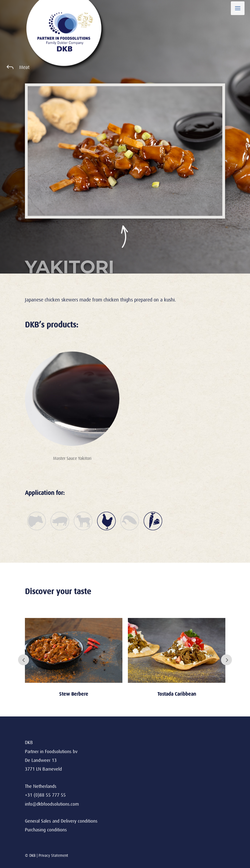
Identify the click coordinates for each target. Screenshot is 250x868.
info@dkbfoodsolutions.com (52, 804)
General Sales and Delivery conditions (61, 821)
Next (226, 660)
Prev (24, 660)
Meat (24, 67)
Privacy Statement (53, 855)
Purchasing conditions (46, 830)
